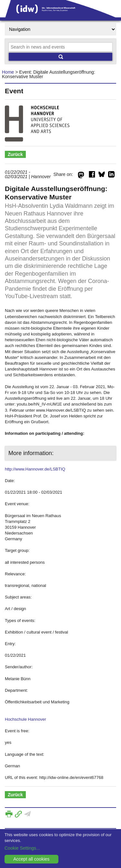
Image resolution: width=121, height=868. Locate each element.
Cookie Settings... (22, 848)
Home (8, 72)
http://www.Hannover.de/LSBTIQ (35, 469)
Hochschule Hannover (25, 719)
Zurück (15, 154)
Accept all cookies (31, 859)
